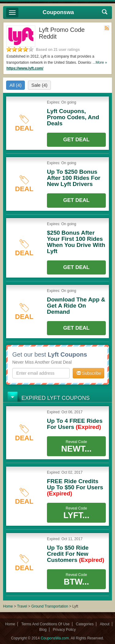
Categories (85, 624)
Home (8, 606)
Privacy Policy (64, 630)
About (105, 624)
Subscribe (89, 373)
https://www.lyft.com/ (25, 68)
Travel (22, 606)
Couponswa (58, 12)
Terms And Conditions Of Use (45, 624)
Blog (43, 630)
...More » (100, 63)
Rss (107, 28)
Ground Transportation (50, 606)
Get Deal (76, 140)
